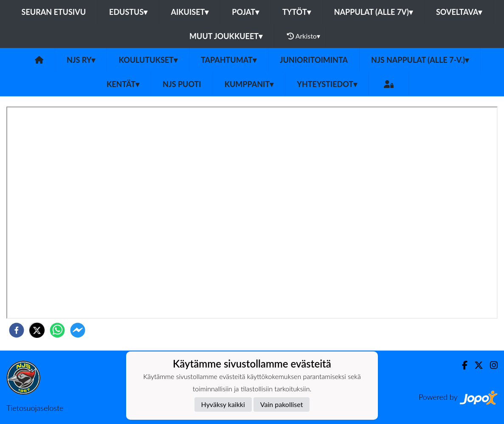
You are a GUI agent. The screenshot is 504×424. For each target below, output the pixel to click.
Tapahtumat (229, 60)
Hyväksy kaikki (223, 404)
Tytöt (297, 12)
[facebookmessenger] (78, 330)
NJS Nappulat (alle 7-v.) (420, 60)
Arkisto (304, 36)
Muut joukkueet (226, 36)
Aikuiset (190, 12)
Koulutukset (148, 60)
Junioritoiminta (314, 60)
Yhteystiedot (327, 84)
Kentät (123, 84)
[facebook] (17, 330)
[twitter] (37, 330)
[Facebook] (461, 365)
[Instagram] (490, 365)
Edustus (128, 12)
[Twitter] (475, 365)
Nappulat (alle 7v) (373, 12)
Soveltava (459, 12)
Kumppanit (249, 84)
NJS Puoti (182, 84)
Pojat (245, 12)
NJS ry (81, 60)
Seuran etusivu (54, 12)
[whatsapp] (57, 330)
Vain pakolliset (282, 404)
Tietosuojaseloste (35, 408)
